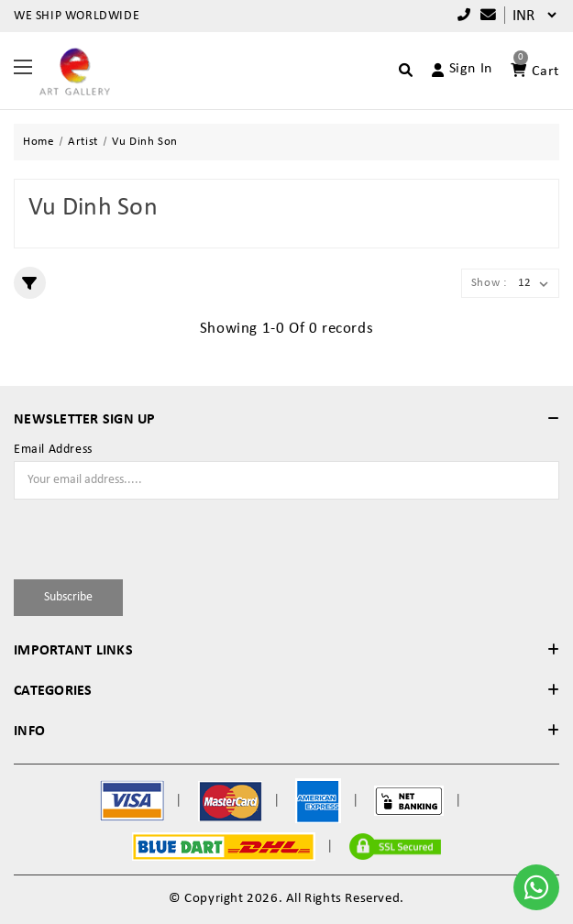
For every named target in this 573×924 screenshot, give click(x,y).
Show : (489, 283)
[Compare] (484, 16)
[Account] (454, 70)
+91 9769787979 (464, 16)
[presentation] (121, 536)
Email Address (53, 450)
